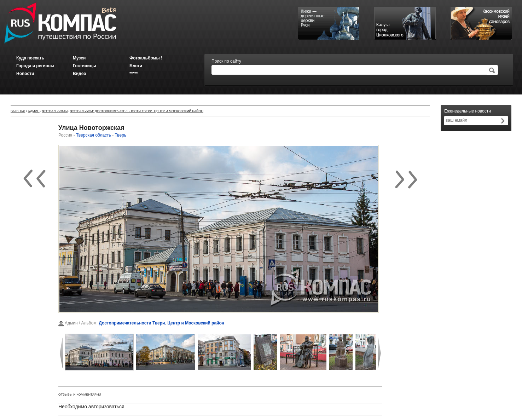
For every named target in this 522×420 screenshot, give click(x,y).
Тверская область (94, 135)
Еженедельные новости (468, 111)
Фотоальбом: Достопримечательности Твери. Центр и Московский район (137, 111)
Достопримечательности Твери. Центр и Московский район (161, 323)
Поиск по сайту (226, 61)
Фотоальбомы (55, 111)
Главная (18, 111)
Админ (34, 111)
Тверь (121, 135)
